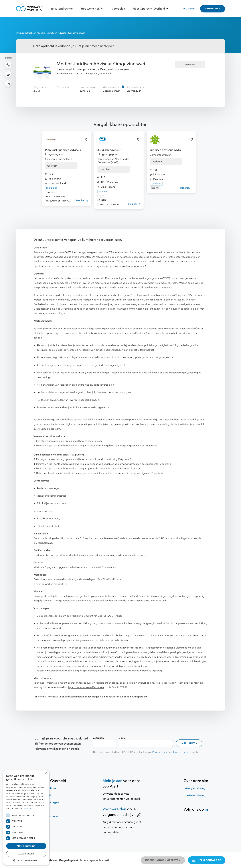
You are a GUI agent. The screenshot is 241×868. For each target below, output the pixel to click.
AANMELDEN (213, 9)
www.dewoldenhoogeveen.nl (129, 266)
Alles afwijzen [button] (26, 854)
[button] (26, 860)
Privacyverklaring (194, 788)
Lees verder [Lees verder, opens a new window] (28, 809)
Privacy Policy (160, 752)
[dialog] (26, 818)
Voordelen (118, 9)
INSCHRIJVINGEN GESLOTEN (163, 860)
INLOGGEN (188, 9)
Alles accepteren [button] (26, 846)
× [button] (46, 774)
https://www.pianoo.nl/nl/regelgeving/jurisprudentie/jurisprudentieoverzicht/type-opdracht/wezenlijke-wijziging (99, 671)
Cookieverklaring (194, 795)
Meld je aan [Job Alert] (112, 781)
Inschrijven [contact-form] (189, 743)
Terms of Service (182, 752)
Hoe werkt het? (93, 9)
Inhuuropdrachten (62, 9)
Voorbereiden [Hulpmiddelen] (114, 809)
